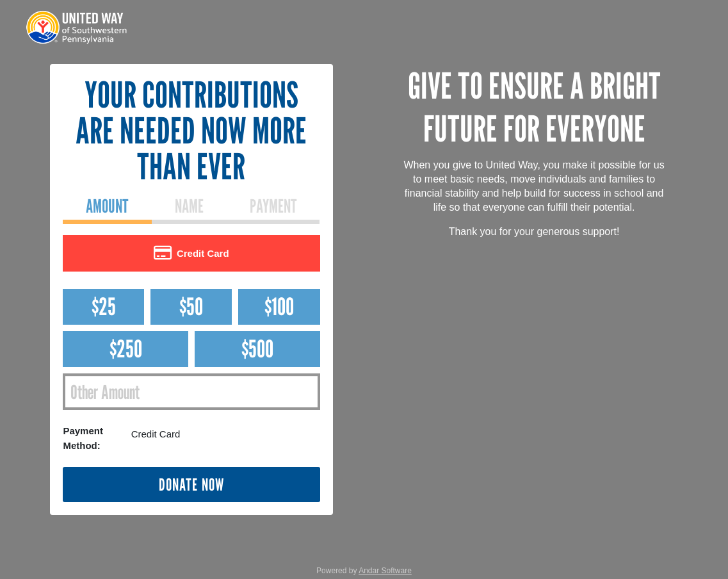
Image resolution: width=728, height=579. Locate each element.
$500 (257, 349)
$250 (126, 349)
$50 (191, 306)
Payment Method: (83, 438)
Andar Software (385, 571)
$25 (104, 306)
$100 (279, 306)
